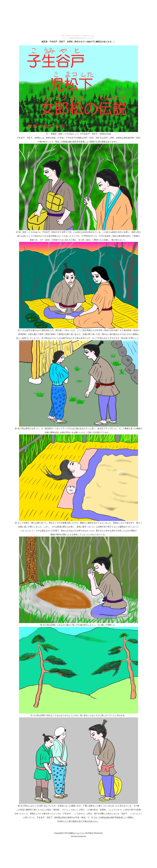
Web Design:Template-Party (78, 836)
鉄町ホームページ (77, 833)
